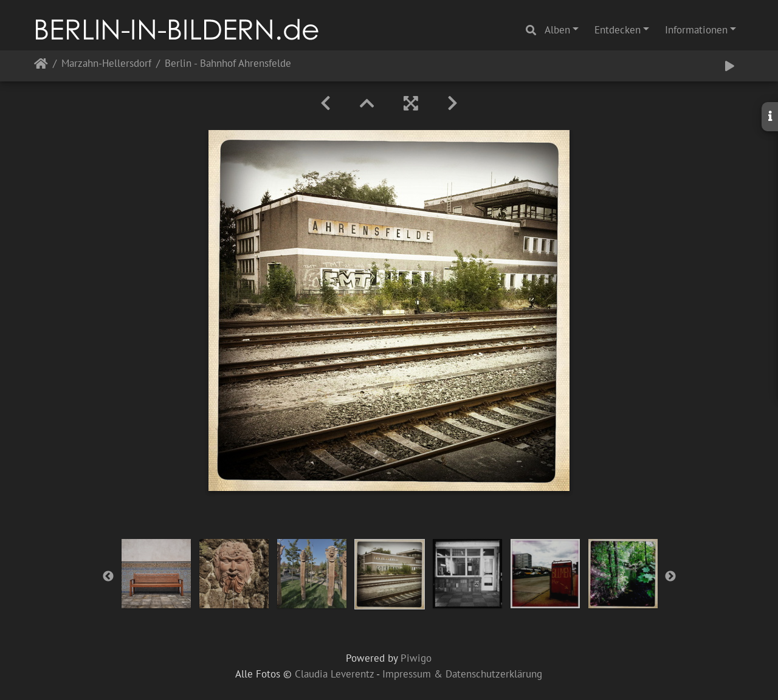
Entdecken (618, 30)
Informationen (696, 30)
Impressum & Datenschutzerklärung (462, 674)
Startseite (41, 66)
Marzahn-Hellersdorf (106, 64)
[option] (156, 574)
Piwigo (416, 658)
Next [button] (670, 577)
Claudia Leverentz (334, 674)
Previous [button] (108, 577)
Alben (557, 30)
